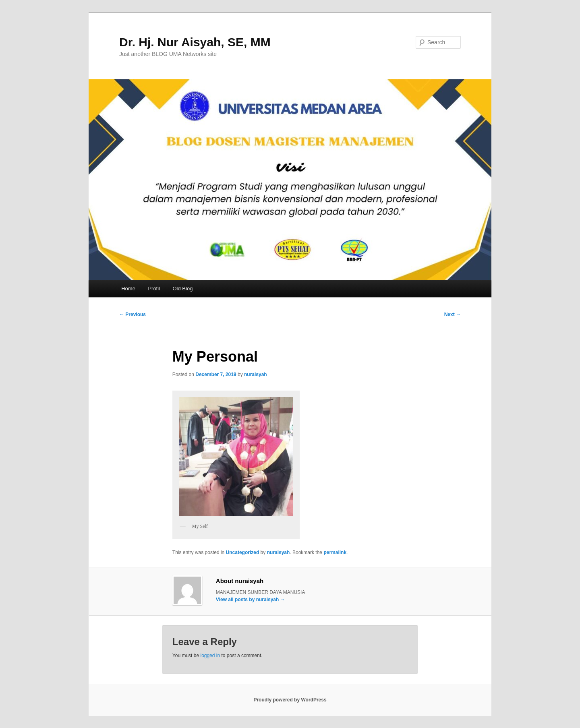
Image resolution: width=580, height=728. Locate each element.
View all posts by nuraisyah (251, 600)
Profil (154, 289)
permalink (335, 552)
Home (128, 289)
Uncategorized (243, 552)
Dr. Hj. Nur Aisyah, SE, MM (195, 42)
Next (453, 314)
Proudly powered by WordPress (290, 700)
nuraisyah (256, 374)
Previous (133, 314)
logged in (210, 656)
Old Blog (183, 289)
